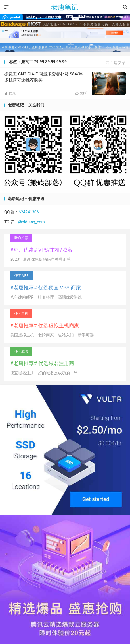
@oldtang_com (32, 222)
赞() (81, 93)
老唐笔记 (65, 7)
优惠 (10, 93)
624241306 (29, 212)
